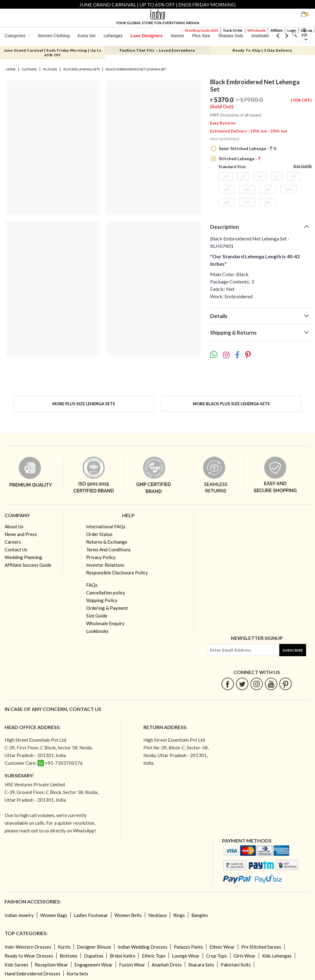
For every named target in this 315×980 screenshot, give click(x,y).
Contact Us (16, 550)
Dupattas (94, 956)
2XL (227, 189)
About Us (14, 526)
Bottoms (69, 956)
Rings (179, 915)
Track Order (233, 30)
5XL (288, 189)
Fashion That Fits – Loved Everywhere (157, 50)
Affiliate (277, 30)
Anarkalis (260, 36)
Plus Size (201, 36)
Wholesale (257, 30)
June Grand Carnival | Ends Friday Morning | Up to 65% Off (53, 53)
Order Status (99, 534)
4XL (268, 189)
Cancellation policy (106, 593)
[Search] (295, 35)
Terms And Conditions (108, 550)
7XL (247, 202)
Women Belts (128, 915)
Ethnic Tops (154, 956)
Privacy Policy (101, 557)
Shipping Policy (102, 600)
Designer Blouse (94, 947)
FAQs (92, 585)
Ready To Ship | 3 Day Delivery (262, 50)
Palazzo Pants (188, 947)
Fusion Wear (132, 965)
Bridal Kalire (123, 956)
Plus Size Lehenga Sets (82, 69)
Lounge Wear (186, 956)
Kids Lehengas (277, 956)
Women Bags (54, 915)
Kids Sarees (16, 965)
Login (292, 30)
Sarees (177, 36)
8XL (268, 202)
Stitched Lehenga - (239, 159)
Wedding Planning (23, 557)
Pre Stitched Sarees (261, 947)
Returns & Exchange (107, 542)
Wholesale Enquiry (105, 623)
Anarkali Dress (167, 965)
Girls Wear (245, 956)
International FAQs (106, 526)
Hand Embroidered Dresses (32, 974)
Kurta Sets (78, 974)
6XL (227, 202)
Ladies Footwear (91, 915)
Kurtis (64, 947)
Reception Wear (51, 965)
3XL (247, 189)
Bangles (200, 915)
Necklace (157, 915)
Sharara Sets (231, 36)
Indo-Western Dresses (28, 947)
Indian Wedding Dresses (142, 947)
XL (294, 176)
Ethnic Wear (222, 947)
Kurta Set (86, 36)
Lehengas (113, 36)
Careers (13, 542)
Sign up (307, 30)
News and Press (21, 534)
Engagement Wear (94, 965)
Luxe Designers (146, 36)
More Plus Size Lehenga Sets (84, 404)
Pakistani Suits (236, 965)
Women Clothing (54, 36)
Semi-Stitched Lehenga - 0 (247, 148)
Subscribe (293, 650)
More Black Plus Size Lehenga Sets (231, 404)
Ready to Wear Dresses (29, 956)
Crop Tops (217, 956)
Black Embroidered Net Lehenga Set (136, 69)
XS (226, 176)
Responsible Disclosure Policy (117, 573)
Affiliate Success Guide (28, 565)
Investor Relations (105, 565)
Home (11, 69)
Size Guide (303, 166)
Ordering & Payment (107, 608)
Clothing (29, 69)
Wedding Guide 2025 (201, 30)
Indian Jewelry (19, 915)
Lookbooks (97, 631)
